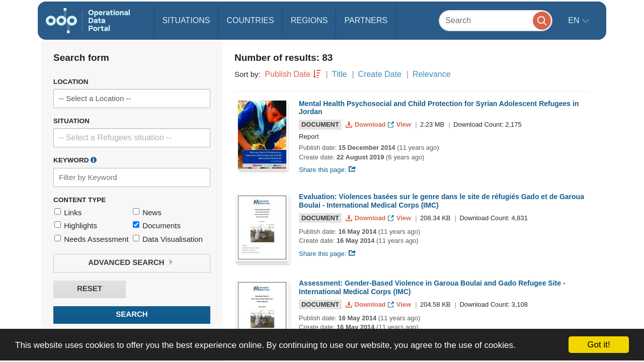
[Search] (496, 20)
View (400, 124)
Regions (309, 20)
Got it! (598, 345)
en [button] (575, 20)
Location (71, 82)
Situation (71, 121)
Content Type (79, 200)
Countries (250, 20)
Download (367, 124)
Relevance (432, 74)
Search (132, 314)
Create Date (380, 74)
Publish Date (288, 74)
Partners (366, 20)
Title (340, 74)
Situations (186, 20)
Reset (90, 289)
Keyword (75, 160)
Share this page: (328, 170)
